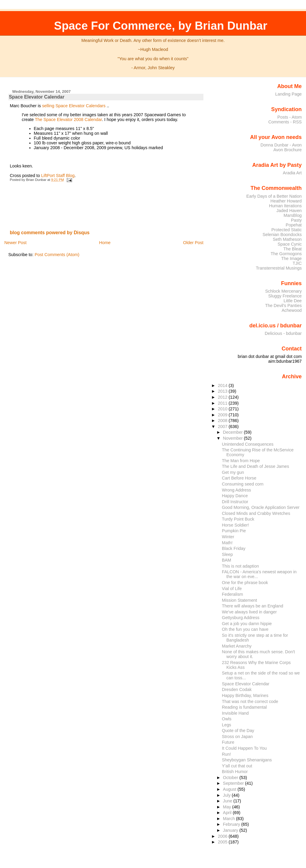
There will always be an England (253, 606)
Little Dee (293, 301)
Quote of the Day (238, 731)
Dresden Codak (237, 689)
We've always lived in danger (249, 612)
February (232, 824)
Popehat (294, 225)
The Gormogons (286, 254)
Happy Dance (235, 496)
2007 (223, 427)
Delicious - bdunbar (283, 333)
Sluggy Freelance (285, 296)
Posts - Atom (289, 117)
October (231, 778)
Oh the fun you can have (245, 629)
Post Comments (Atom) (57, 255)
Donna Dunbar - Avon (281, 145)
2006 (223, 836)
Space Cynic (290, 244)
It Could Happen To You (244, 748)
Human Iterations (285, 206)
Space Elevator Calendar (37, 97)
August (230, 789)
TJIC (297, 263)
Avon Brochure (288, 150)
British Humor (235, 772)
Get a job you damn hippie (247, 624)
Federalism (233, 594)
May (227, 807)
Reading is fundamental (244, 707)
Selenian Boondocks (282, 235)
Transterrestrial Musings (279, 268)
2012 (223, 397)
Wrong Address (236, 490)
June (228, 801)
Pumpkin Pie (234, 531)
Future (228, 742)
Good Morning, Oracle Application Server (261, 507)
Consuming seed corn (243, 484)
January (231, 830)
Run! (226, 754)
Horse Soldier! (236, 525)
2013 (223, 391)
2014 (223, 385)
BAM (227, 560)
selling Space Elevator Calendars (74, 106)
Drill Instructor (235, 502)
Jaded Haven (289, 211)
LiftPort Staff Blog (58, 176)
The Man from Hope (241, 461)
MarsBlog (293, 215)
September (234, 783)
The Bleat (292, 249)
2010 (223, 409)
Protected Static (286, 230)
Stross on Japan (237, 737)
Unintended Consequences (248, 444)
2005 (223, 842)
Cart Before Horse (239, 478)
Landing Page (289, 94)
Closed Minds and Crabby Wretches (256, 513)
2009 (223, 415)
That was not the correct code (250, 701)
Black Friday (234, 548)
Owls (227, 719)
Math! (227, 543)
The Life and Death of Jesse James (256, 466)
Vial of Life (232, 589)
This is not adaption (240, 566)
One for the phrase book (245, 583)
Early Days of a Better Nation (274, 196)
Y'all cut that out (237, 766)
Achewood (292, 310)
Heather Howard (286, 201)
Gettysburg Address (241, 618)
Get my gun (233, 472)
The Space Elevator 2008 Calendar (68, 120)
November (233, 438)
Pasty (296, 220)
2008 (223, 421)
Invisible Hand (235, 713)
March (229, 819)
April (228, 813)
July (227, 795)
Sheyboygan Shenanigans (247, 760)
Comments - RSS (285, 122)
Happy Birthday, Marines (245, 695)
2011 (223, 403)
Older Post (193, 243)
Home (105, 243)
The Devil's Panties (283, 306)
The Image (291, 258)
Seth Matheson (287, 239)
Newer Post (15, 243)
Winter (228, 537)
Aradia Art (292, 173)
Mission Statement (239, 600)
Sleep (227, 554)
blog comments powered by (50, 233)
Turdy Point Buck (238, 519)
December (233, 432)
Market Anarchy (237, 646)
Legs (227, 725)
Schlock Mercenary (284, 291)
